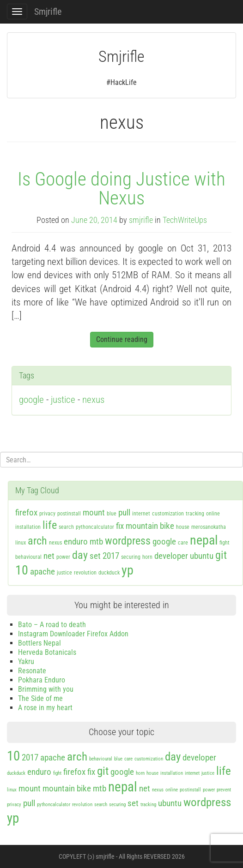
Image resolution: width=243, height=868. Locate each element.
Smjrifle (48, 12)
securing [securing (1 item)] (131, 557)
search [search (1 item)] (66, 527)
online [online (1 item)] (213, 514)
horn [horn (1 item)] (147, 557)
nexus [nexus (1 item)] (55, 543)
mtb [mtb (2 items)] (96, 542)
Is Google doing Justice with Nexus (121, 189)
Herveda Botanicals (47, 652)
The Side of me (40, 698)
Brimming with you (46, 689)
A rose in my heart (45, 708)
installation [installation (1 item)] (28, 527)
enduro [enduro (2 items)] (76, 542)
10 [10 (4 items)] (22, 570)
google (31, 400)
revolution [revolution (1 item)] (85, 573)
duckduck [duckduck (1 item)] (109, 573)
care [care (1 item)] (183, 543)
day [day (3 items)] (80, 555)
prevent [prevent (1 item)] (224, 790)
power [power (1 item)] (63, 557)
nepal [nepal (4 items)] (204, 540)
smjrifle (141, 220)
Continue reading (122, 339)
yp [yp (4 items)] (128, 570)
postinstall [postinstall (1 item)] (69, 514)
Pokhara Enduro (42, 680)
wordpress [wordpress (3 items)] (128, 541)
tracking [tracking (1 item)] (195, 514)
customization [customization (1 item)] (168, 514)
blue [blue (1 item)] (112, 514)
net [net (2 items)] (49, 556)
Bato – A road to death (52, 625)
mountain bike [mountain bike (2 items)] (150, 526)
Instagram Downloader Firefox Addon (73, 634)
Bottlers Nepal (39, 643)
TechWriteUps (185, 220)
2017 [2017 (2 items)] (111, 556)
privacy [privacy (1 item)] (47, 514)
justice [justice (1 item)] (64, 573)
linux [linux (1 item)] (21, 543)
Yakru (26, 661)
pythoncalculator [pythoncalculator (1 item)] (95, 527)
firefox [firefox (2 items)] (26, 512)
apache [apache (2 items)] (43, 572)
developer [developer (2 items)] (171, 556)
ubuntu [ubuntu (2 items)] (202, 556)
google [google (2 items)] (164, 542)
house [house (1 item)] (183, 527)
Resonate (32, 671)
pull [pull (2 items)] (124, 512)
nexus (93, 400)
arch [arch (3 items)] (37, 541)
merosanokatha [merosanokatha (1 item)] (209, 527)
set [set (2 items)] (95, 556)
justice (63, 400)
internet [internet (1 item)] (141, 514)
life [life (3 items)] (50, 525)
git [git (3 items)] (221, 555)
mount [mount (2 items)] (94, 512)
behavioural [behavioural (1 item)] (28, 557)
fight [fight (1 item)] (225, 543)
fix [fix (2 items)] (120, 526)
